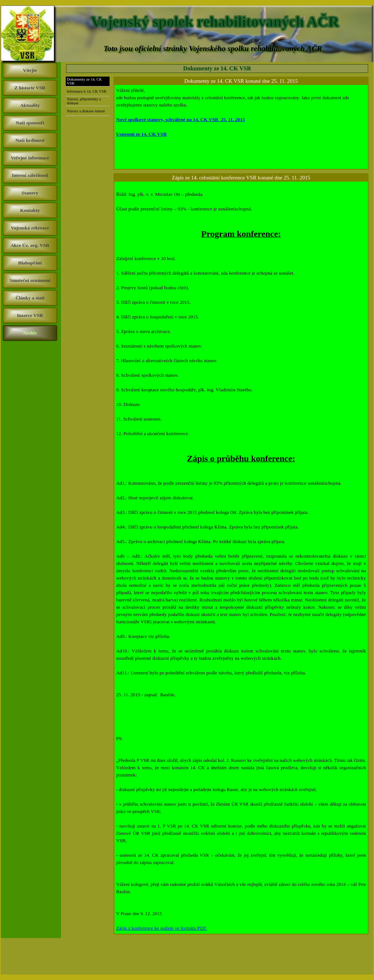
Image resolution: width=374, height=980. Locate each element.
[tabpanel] (241, 127)
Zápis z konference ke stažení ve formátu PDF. (162, 928)
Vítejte (30, 70)
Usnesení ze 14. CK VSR (142, 134)
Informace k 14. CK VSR (87, 91)
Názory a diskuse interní (86, 111)
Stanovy (30, 193)
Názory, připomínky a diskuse (84, 101)
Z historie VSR (30, 88)
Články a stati (30, 298)
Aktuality (30, 105)
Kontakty (30, 210)
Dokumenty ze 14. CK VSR (84, 81)
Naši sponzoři (30, 123)
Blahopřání (30, 263)
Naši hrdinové (30, 140)
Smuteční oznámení (30, 280)
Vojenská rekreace (30, 228)
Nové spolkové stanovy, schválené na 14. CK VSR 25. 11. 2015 (181, 119)
